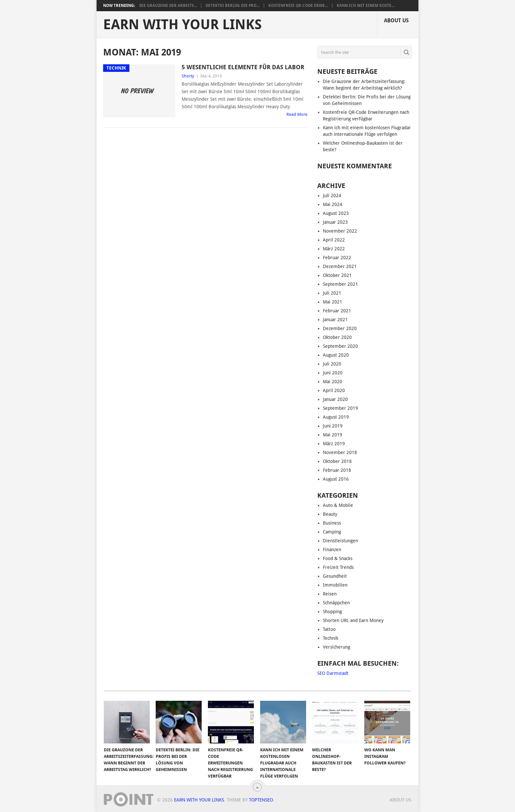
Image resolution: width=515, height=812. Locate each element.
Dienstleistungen (340, 541)
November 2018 (340, 452)
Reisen (330, 594)
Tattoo (329, 629)
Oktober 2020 (337, 337)
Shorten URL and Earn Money (353, 620)
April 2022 (334, 240)
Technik (331, 638)
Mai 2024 (333, 204)
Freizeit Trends (338, 567)
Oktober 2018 (337, 461)
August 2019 (336, 417)
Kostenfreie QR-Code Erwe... (298, 6)
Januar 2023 (335, 222)
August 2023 (336, 213)
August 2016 (336, 479)
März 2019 (334, 444)
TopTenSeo (261, 800)
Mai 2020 (333, 382)
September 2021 (340, 284)
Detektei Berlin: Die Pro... (233, 6)
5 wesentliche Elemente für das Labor (243, 67)
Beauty (330, 514)
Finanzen (332, 550)
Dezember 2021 (340, 266)
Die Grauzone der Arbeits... (168, 6)
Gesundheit (335, 576)
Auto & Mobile (338, 505)
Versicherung (336, 647)
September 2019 (340, 408)
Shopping (332, 612)
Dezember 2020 (340, 328)
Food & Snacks (338, 558)
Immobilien (335, 585)
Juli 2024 (332, 196)
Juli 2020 (332, 364)
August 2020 (336, 355)
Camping (332, 532)
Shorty (188, 76)
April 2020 (334, 390)
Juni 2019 (333, 426)
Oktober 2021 (337, 275)
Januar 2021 (335, 320)
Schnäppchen (336, 603)
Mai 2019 (333, 435)
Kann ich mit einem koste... (366, 6)
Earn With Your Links (182, 25)
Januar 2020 (335, 399)
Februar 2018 (337, 470)
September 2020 (340, 346)
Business (332, 523)
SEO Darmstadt (333, 673)
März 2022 (334, 249)
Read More (297, 114)
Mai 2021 (333, 302)
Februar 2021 (337, 311)
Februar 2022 (337, 258)
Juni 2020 (333, 373)
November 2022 (340, 231)
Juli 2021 (332, 293)
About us (396, 21)
